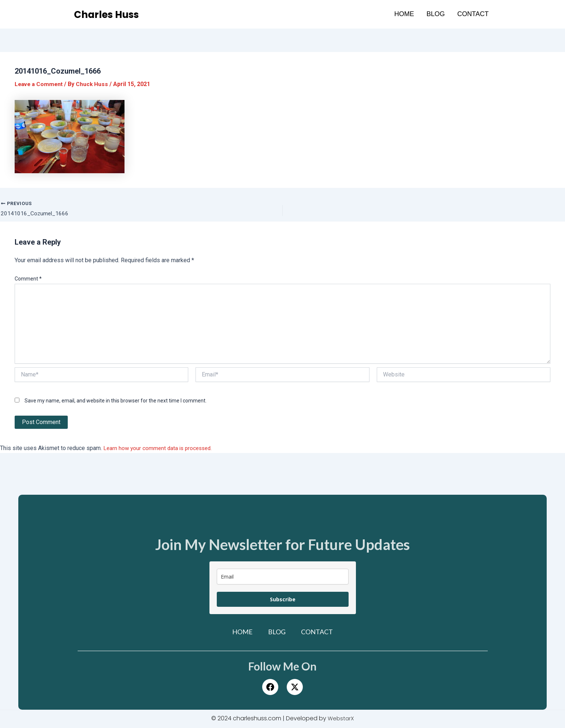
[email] (283, 577)
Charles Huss (111, 14)
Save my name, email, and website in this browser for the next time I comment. (116, 401)
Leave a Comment (40, 84)
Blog (436, 14)
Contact (473, 14)
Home (404, 14)
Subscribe (283, 600)
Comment (28, 279)
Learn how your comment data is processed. (160, 449)
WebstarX (341, 719)
